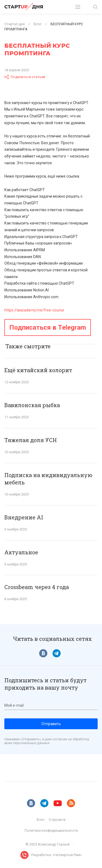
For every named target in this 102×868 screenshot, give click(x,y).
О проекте (57, 820)
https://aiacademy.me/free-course (34, 310)
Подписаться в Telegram (48, 327)
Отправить (51, 724)
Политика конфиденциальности (51, 830)
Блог (41, 820)
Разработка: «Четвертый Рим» (56, 855)
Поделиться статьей (25, 77)
